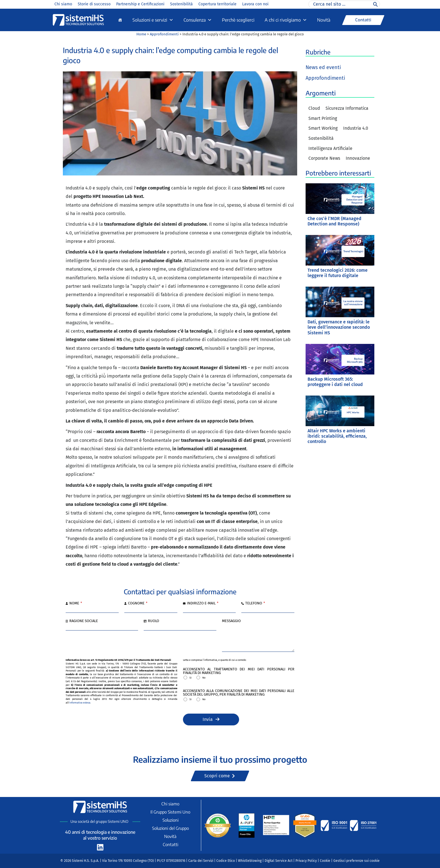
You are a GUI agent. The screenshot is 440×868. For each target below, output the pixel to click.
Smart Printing (323, 118)
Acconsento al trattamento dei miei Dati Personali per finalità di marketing (239, 671)
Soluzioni (170, 820)
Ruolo (153, 621)
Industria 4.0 (357, 129)
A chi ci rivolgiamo (286, 20)
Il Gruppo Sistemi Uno (170, 812)
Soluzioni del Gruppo (170, 828)
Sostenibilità (181, 4)
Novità (324, 20)
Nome (76, 603)
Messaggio (231, 621)
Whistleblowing (250, 861)
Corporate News (324, 159)
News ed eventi (323, 67)
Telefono (255, 603)
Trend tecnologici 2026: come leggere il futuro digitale (338, 273)
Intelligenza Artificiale (331, 149)
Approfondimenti (164, 34)
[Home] (120, 20)
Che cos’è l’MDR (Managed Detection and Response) (334, 222)
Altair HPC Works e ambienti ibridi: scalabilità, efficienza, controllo (337, 437)
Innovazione (358, 159)
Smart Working (323, 129)
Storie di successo (94, 4)
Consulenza (198, 20)
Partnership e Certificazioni (140, 4)
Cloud (314, 108)
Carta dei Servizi (201, 861)
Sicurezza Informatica (348, 108)
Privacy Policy (306, 861)
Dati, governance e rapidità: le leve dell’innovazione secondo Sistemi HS (339, 328)
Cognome (138, 603)
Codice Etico (226, 861)
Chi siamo (63, 4)
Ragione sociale (84, 621)
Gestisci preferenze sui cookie (357, 861)
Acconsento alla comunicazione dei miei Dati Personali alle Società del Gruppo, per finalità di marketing (239, 693)
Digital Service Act (279, 861)
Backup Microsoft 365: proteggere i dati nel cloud (335, 382)
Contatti (170, 844)
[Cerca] (375, 4)
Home (141, 34)
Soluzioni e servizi (153, 20)
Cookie (325, 861)
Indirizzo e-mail (203, 603)
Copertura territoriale (217, 4)
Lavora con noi (255, 4)
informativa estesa (80, 703)
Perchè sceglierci (238, 20)
